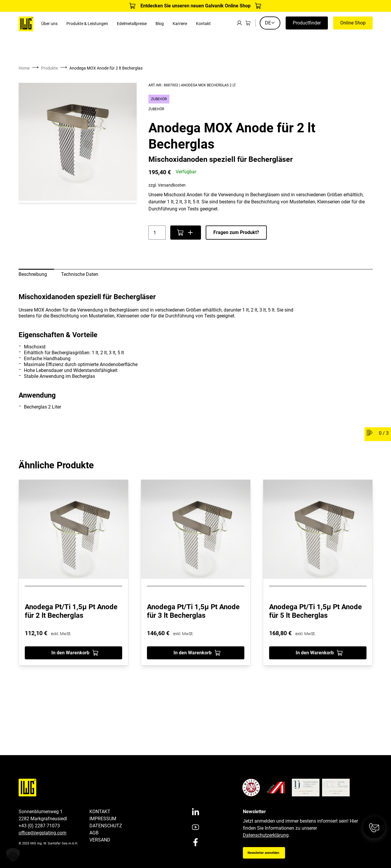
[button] (13, 855)
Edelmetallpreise (132, 24)
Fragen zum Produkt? (236, 232)
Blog (160, 24)
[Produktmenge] (157, 233)
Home (24, 68)
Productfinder (307, 23)
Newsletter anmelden (263, 853)
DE (270, 23)
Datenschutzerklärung (266, 835)
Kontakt (203, 24)
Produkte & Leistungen (87, 24)
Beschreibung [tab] (33, 274)
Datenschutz (106, 826)
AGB (94, 833)
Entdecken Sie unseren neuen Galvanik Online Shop (196, 6)
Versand (100, 840)
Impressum (103, 819)
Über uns (49, 24)
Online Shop (353, 23)
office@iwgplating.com (42, 833)
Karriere (180, 24)
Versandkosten (172, 185)
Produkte (49, 68)
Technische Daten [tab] (80, 274)
